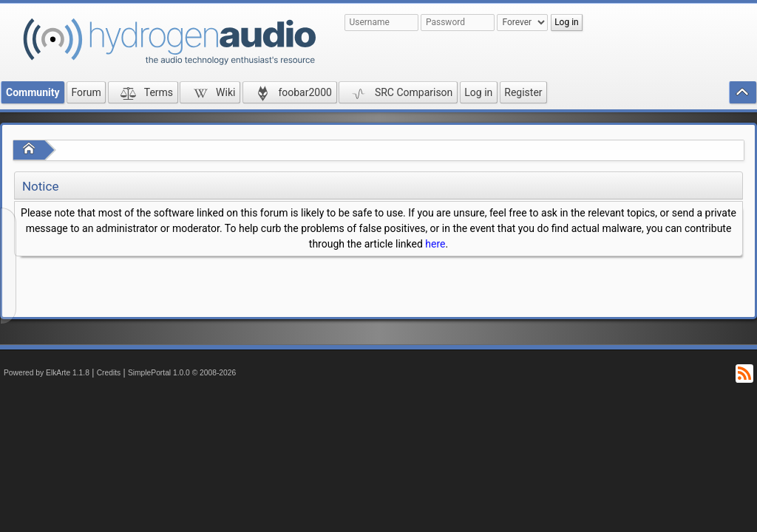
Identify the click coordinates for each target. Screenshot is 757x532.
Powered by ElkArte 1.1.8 (47, 373)
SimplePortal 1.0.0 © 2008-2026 (182, 373)
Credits (109, 373)
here (435, 244)
